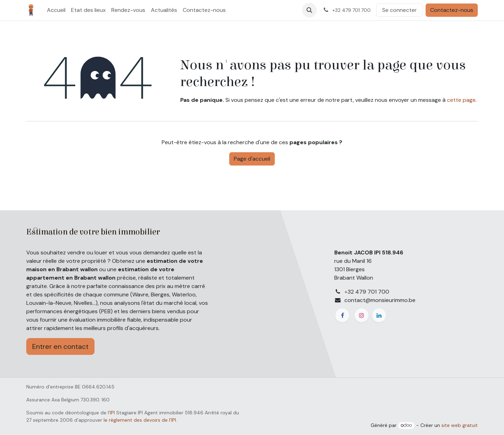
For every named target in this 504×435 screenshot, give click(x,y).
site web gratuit (460, 425)
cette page (461, 100)
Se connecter (400, 10)
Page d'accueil (252, 159)
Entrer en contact (60, 346)
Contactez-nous (452, 10)
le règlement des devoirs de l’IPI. (140, 420)
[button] (309, 10)
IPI (112, 413)
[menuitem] (56, 10)
